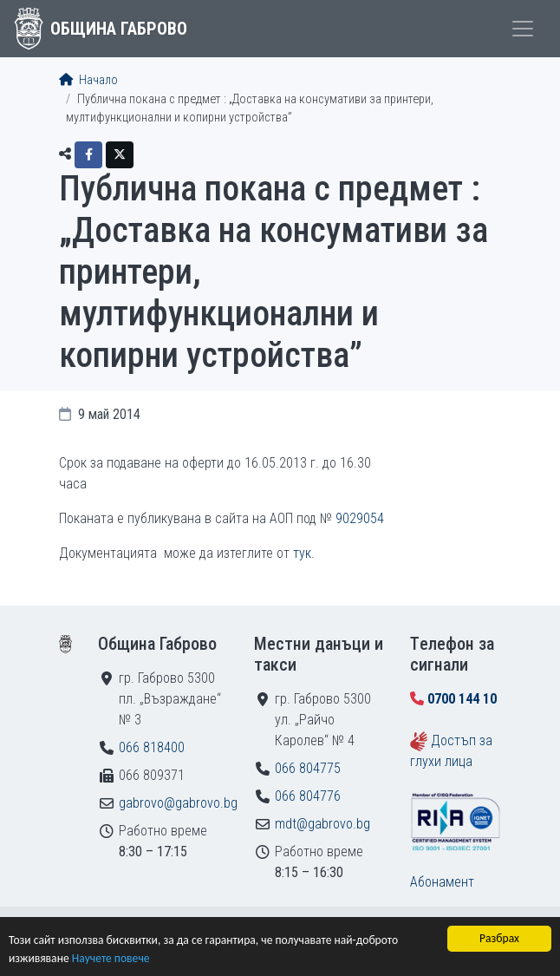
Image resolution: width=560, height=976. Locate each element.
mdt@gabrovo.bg (322, 824)
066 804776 (308, 796)
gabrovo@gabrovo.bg (178, 803)
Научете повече (111, 958)
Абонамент (442, 882)
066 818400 (152, 747)
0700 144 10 (462, 699)
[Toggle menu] (523, 29)
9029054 (360, 518)
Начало (88, 80)
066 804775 (308, 768)
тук (302, 553)
